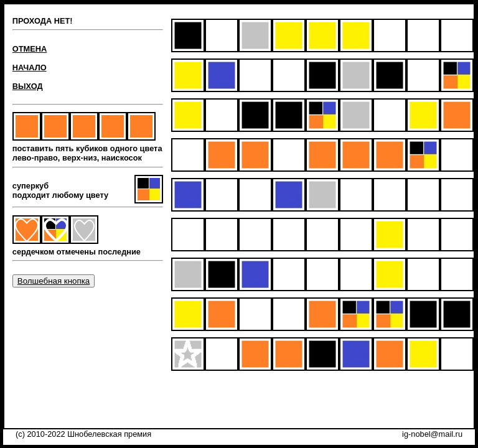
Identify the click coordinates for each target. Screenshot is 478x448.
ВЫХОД (28, 86)
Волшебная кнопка (54, 281)
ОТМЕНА (30, 49)
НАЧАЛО (30, 68)
